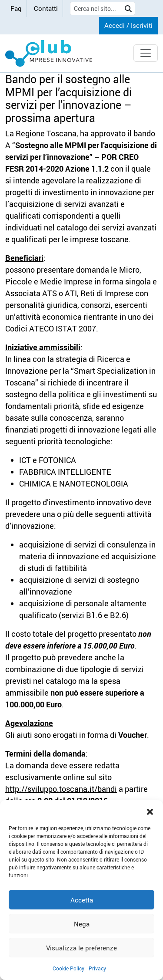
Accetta (82, 900)
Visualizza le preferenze (81, 948)
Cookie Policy (68, 968)
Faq (16, 8)
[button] (150, 811)
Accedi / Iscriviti (128, 25)
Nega (82, 924)
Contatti (46, 8)
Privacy (97, 968)
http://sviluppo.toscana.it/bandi (61, 789)
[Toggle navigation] (146, 53)
